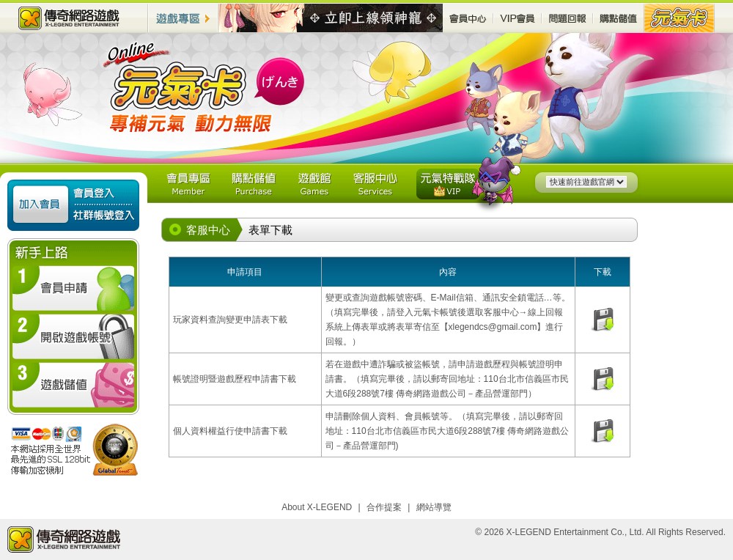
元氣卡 (679, 18)
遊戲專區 (183, 18)
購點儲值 (619, 18)
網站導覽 (434, 507)
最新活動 (331, 18)
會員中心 (468, 18)
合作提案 (384, 507)
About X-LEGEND (317, 507)
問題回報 (567, 18)
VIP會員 (517, 18)
